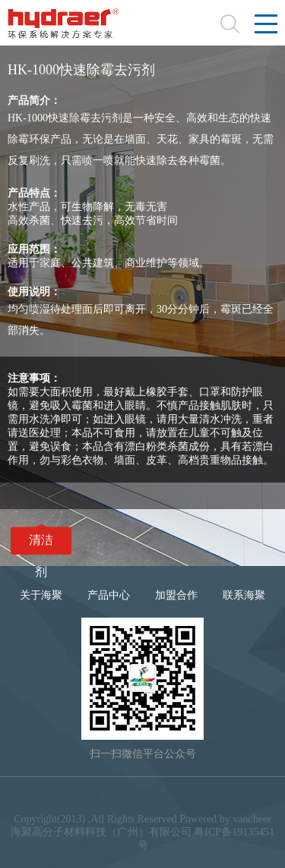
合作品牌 (222, 799)
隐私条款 (169, 799)
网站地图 (116, 799)
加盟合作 (176, 595)
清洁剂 (41, 544)
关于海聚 (41, 595)
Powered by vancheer (225, 819)
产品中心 (109, 595)
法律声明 (63, 799)
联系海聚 (244, 595)
